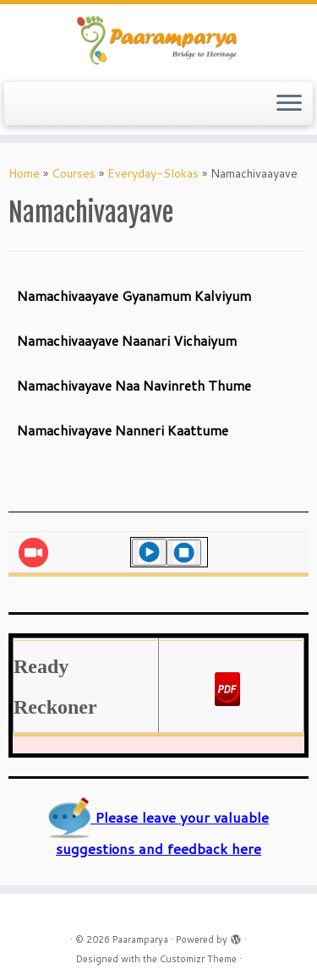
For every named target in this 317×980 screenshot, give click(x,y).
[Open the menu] (289, 104)
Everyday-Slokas (153, 173)
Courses (74, 173)
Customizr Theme (198, 959)
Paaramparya (140, 939)
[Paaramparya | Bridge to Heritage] (158, 41)
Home (24, 173)
